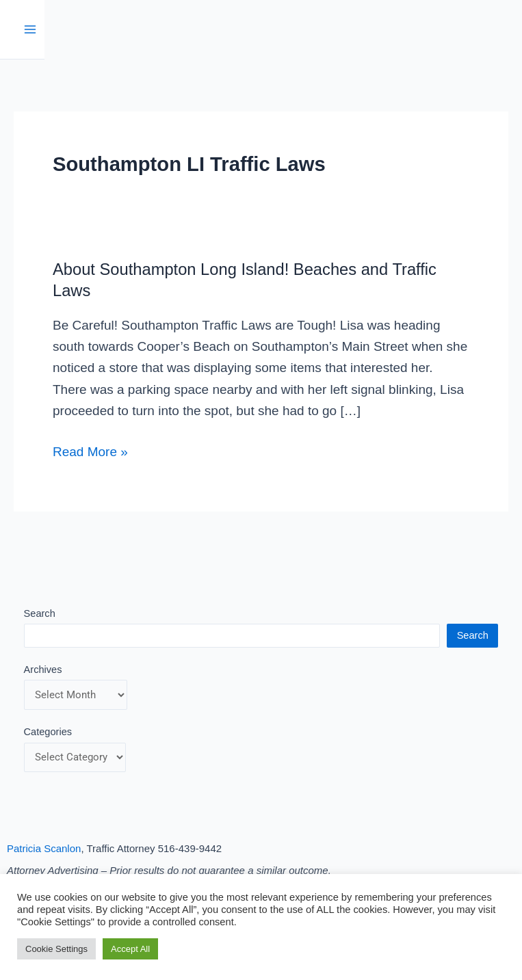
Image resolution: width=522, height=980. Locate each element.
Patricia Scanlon (44, 848)
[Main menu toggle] (30, 30)
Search (40, 613)
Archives (43, 670)
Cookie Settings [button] (56, 949)
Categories (48, 732)
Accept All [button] (130, 949)
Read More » (90, 450)
